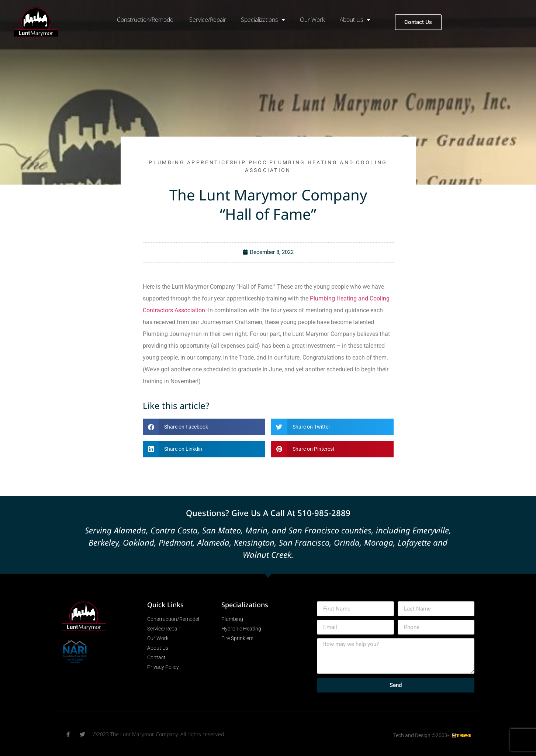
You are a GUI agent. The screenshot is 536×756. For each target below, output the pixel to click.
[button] (204, 427)
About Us (355, 20)
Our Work (312, 20)
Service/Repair (208, 20)
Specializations (263, 20)
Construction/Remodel (146, 20)
